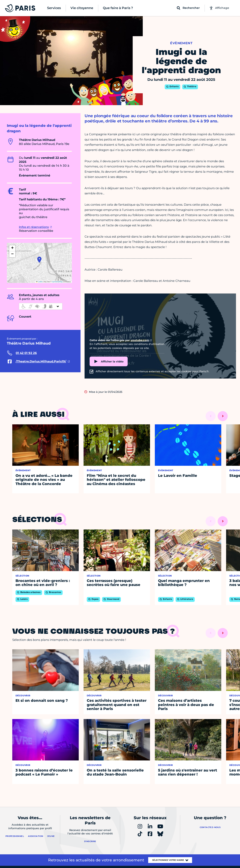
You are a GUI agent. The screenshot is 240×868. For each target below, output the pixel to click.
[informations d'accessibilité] (41, 306)
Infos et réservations (34, 227)
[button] (39, 260)
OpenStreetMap (57, 282)
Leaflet (39, 282)
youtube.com (140, 340)
